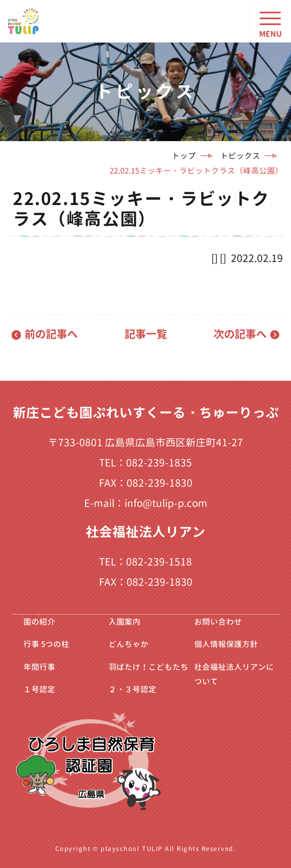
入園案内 (124, 622)
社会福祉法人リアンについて (234, 674)
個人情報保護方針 (226, 644)
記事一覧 (146, 334)
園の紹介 (39, 622)
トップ (184, 156)
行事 (46, 644)
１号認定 (39, 689)
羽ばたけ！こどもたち (148, 667)
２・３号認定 (132, 689)
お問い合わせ (218, 622)
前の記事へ (51, 334)
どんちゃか (128, 644)
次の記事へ (240, 334)
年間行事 (39, 667)
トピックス (240, 156)
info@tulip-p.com (166, 503)
